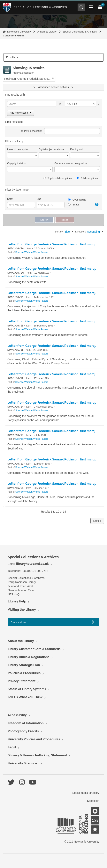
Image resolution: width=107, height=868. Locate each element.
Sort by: (59, 232)
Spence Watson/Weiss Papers (32, 252)
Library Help (17, 601)
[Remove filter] (53, 78)
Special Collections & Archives (41, 7)
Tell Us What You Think (25, 697)
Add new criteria (21, 113)
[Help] (97, 204)
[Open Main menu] (91, 7)
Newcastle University (19, 32)
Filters (12, 57)
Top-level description (31, 131)
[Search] (32, 104)
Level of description (18, 149)
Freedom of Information (26, 723)
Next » (97, 521)
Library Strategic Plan (24, 665)
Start (10, 199)
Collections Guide (14, 36)
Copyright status (16, 163)
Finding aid (76, 149)
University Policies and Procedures (34, 739)
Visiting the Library (22, 610)
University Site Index (23, 763)
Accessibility (17, 715)
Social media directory (86, 793)
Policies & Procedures (24, 673)
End (39, 199)
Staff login (93, 801)
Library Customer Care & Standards (34, 649)
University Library (47, 32)
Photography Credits (23, 731)
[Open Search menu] (81, 7)
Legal (12, 747)
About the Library (21, 641)
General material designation (71, 163)
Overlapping (77, 200)
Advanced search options (53, 87)
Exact (73, 205)
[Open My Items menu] (100, 7)
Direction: (81, 232)
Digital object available (51, 149)
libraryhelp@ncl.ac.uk (32, 564)
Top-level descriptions (57, 178)
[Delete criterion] (98, 104)
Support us (19, 622)
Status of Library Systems (27, 689)
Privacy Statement (22, 681)
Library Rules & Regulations (29, 657)
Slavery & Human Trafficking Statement (37, 755)
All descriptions (87, 178)
